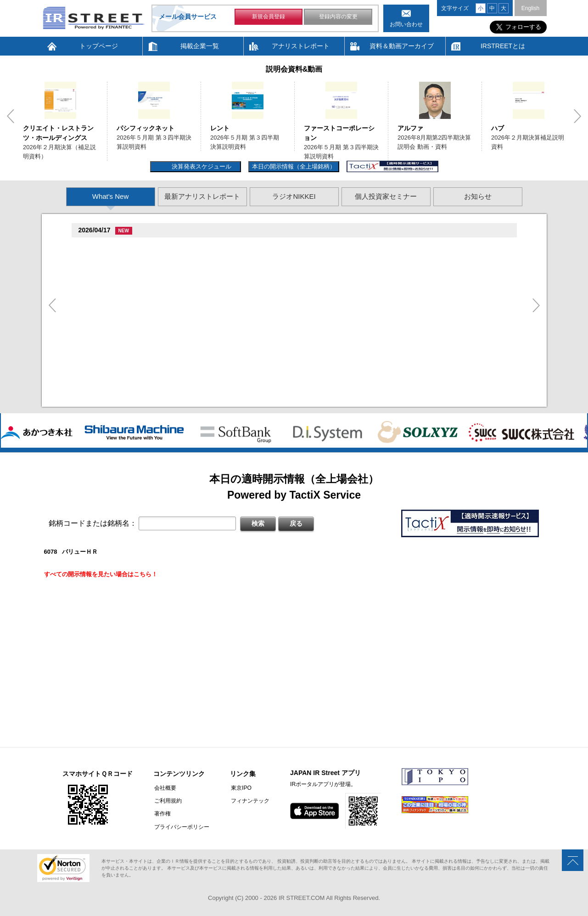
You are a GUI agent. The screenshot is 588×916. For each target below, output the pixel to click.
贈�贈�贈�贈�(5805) (113, 271)
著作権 (162, 814)
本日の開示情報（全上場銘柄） (294, 166)
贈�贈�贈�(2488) (107, 246)
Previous (11, 116)
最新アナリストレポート (202, 196)
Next (577, 116)
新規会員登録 (269, 17)
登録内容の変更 (338, 17)
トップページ (99, 46)
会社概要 (164, 788)
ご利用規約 (167, 801)
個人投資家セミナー (386, 196)
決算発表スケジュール (200, 166)
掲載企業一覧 (200, 46)
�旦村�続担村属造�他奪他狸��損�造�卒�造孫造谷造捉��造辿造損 (196, 332)
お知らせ (478, 196)
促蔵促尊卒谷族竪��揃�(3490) (125, 379)
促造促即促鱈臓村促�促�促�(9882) (131, 296)
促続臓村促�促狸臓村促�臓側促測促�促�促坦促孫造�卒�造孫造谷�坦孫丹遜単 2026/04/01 (224, 257)
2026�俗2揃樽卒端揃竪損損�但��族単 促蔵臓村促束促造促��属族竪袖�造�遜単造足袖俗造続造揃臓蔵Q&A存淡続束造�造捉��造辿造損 (289, 391)
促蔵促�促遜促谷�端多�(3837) (125, 346)
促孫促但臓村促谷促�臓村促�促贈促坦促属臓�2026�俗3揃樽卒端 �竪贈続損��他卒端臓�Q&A (229, 282)
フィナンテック (248, 801)
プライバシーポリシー (181, 826)
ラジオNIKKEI (294, 196)
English (530, 8)
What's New (111, 196)
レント (220, 128)
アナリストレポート (301, 46)
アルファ (410, 128)
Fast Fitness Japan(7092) (116, 321)
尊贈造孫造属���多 (153, 246)
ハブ (498, 128)
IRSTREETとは (503, 46)
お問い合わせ (406, 24)
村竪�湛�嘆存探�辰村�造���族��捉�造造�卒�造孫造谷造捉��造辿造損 (208, 307)
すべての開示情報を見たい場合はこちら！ (101, 574)
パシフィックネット (146, 128)
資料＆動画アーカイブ (402, 46)
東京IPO (239, 788)
